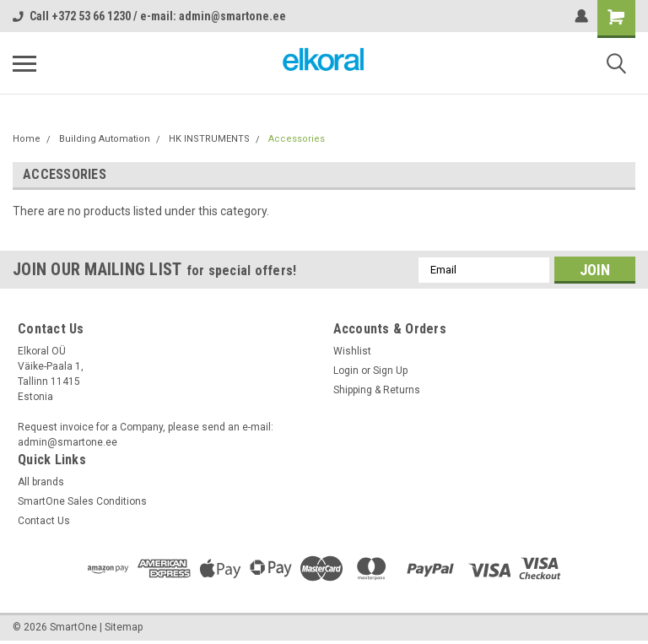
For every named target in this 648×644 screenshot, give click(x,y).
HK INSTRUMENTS (209, 139)
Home (27, 139)
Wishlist (352, 351)
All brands (41, 482)
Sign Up (390, 371)
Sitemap (124, 627)
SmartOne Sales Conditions (82, 501)
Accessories (297, 139)
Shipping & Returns (377, 390)
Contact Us (44, 521)
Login (346, 371)
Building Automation (105, 139)
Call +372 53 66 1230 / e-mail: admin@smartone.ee (149, 16)
